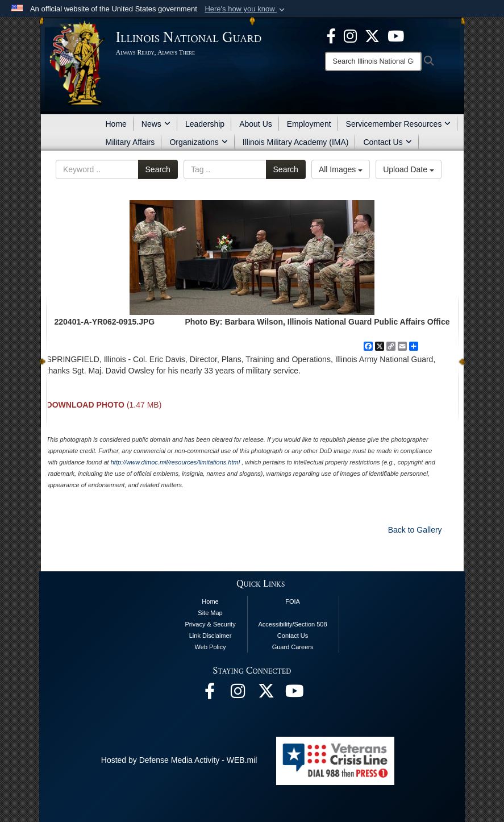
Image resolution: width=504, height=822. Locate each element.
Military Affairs (130, 142)
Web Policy (211, 647)
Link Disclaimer (211, 636)
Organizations (198, 142)
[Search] (373, 61)
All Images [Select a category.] (341, 169)
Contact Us (387, 142)
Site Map (210, 613)
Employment (309, 124)
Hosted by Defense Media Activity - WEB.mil (179, 760)
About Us (256, 124)
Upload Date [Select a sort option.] (409, 169)
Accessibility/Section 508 (293, 624)
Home (116, 124)
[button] (246, 9)
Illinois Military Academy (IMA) (296, 142)
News (156, 124)
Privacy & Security (210, 624)
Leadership (205, 124)
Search (158, 169)
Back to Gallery (415, 530)
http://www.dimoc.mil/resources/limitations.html (175, 462)
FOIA (293, 601)
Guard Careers (293, 647)
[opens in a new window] (372, 35)
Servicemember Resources (399, 124)
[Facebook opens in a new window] (331, 35)
